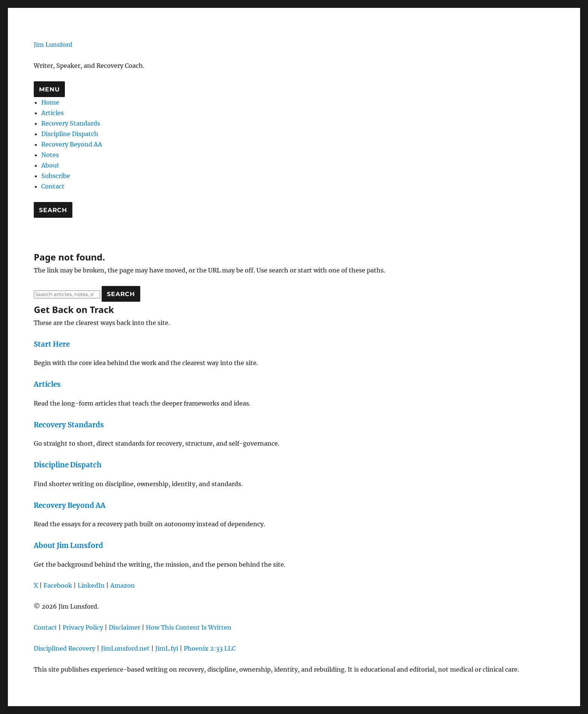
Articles (52, 113)
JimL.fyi (167, 648)
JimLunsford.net (125, 648)
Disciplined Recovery (64, 648)
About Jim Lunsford (68, 546)
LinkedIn (91, 585)
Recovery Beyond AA (72, 144)
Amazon (123, 585)
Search (53, 210)
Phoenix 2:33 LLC (210, 648)
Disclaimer (124, 627)
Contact (53, 186)
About (50, 165)
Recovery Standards (71, 123)
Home (50, 102)
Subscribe (56, 176)
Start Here (52, 344)
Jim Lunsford (53, 45)
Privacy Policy (83, 627)
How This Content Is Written (189, 627)
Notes (50, 155)
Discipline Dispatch (70, 134)
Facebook (58, 585)
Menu (49, 89)
